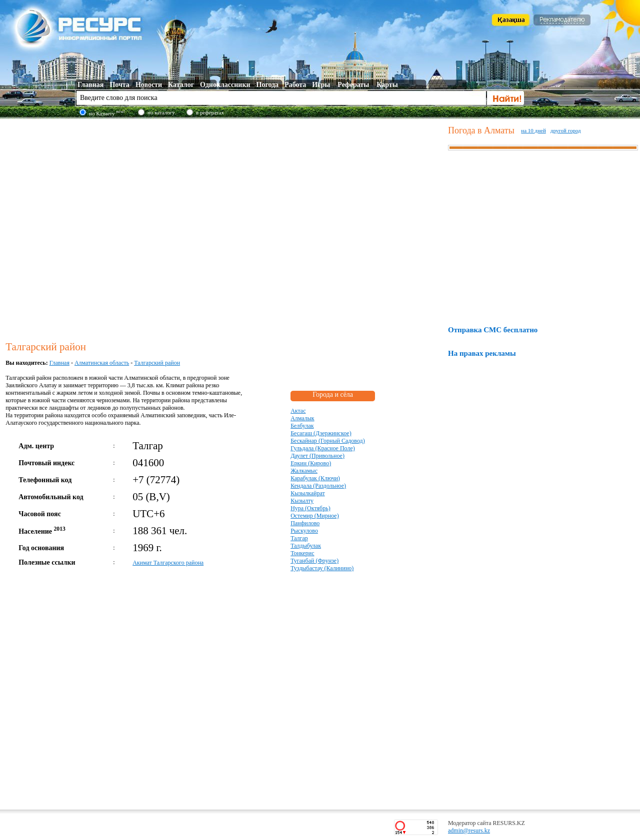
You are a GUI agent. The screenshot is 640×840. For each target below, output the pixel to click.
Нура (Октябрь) (310, 508)
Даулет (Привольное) (317, 456)
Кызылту (302, 501)
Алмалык (302, 418)
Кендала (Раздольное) (318, 486)
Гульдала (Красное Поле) (323, 448)
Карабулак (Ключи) (315, 478)
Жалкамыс (304, 471)
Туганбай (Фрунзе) (314, 561)
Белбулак (302, 426)
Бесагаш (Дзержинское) (321, 433)
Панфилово (305, 523)
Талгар (299, 538)
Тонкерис (302, 553)
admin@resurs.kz (469, 831)
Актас (298, 411)
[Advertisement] (101, 228)
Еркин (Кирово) (311, 463)
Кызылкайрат (308, 493)
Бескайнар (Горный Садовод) (328, 441)
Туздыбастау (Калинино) (322, 568)
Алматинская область (102, 363)
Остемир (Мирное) (315, 516)
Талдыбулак (306, 546)
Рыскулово (304, 531)
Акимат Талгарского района (168, 563)
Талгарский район (157, 363)
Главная (59, 363)
